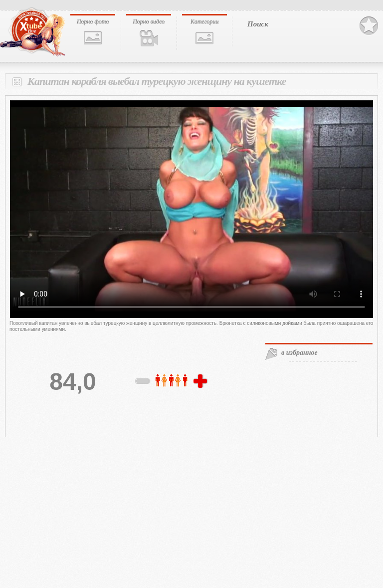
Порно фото (93, 21)
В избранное (369, 26)
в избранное (299, 353)
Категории (205, 21)
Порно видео (149, 21)
